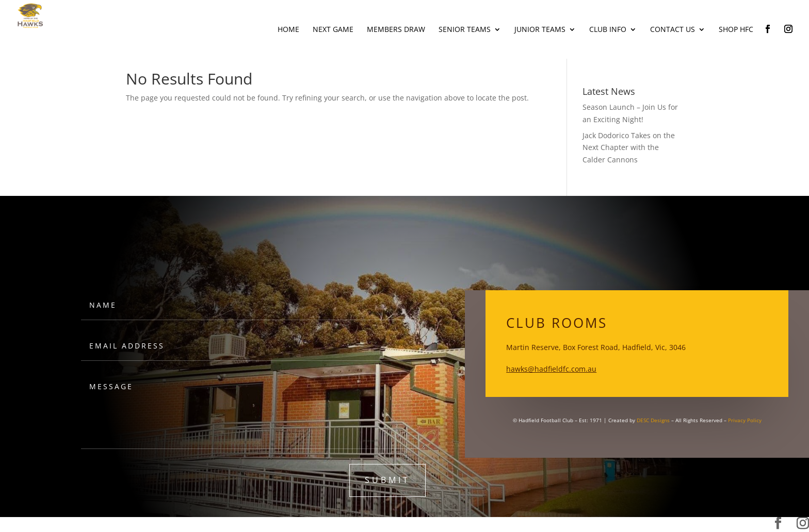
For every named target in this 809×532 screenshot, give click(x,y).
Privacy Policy (745, 420)
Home (288, 30)
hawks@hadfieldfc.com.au (551, 369)
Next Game (333, 30)
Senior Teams (465, 30)
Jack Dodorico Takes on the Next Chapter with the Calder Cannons (629, 148)
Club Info (608, 30)
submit (387, 480)
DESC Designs (653, 420)
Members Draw (396, 30)
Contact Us (673, 30)
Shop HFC (736, 30)
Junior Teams (540, 30)
